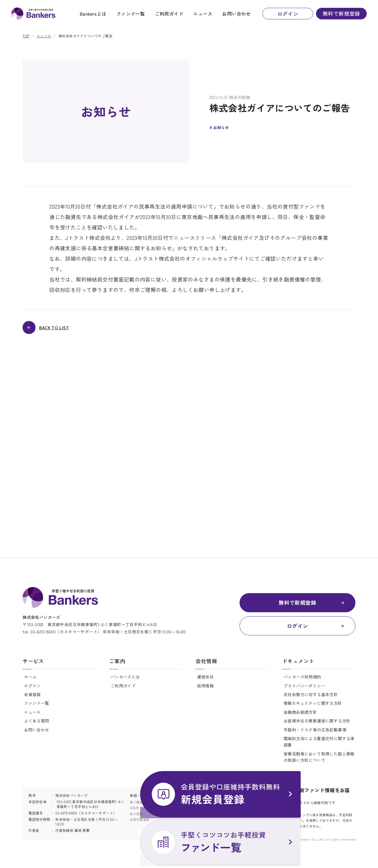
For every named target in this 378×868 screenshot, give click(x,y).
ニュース (203, 15)
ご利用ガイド (169, 15)
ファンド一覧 (131, 15)
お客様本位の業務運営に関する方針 (317, 725)
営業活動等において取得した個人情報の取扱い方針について (319, 761)
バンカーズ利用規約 (302, 681)
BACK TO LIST (58, 328)
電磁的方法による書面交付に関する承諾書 (319, 746)
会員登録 (32, 698)
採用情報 (205, 689)
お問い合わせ (236, 15)
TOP (26, 36)
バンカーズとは (125, 681)
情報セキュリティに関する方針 (313, 707)
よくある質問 (36, 725)
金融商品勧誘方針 (300, 716)
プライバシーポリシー (304, 689)
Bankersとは (93, 15)
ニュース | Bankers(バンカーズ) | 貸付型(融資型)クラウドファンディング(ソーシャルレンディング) (37, 15)
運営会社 (205, 681)
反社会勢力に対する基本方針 (311, 698)
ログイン (288, 15)
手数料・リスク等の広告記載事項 (315, 733)
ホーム (30, 681)
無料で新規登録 (341, 14)
